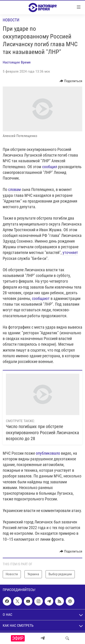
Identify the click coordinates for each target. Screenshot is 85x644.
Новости (11, 20)
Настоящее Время (17, 62)
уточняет (70, 252)
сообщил (50, 167)
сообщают (41, 298)
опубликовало (48, 453)
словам (15, 189)
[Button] (71, 81)
